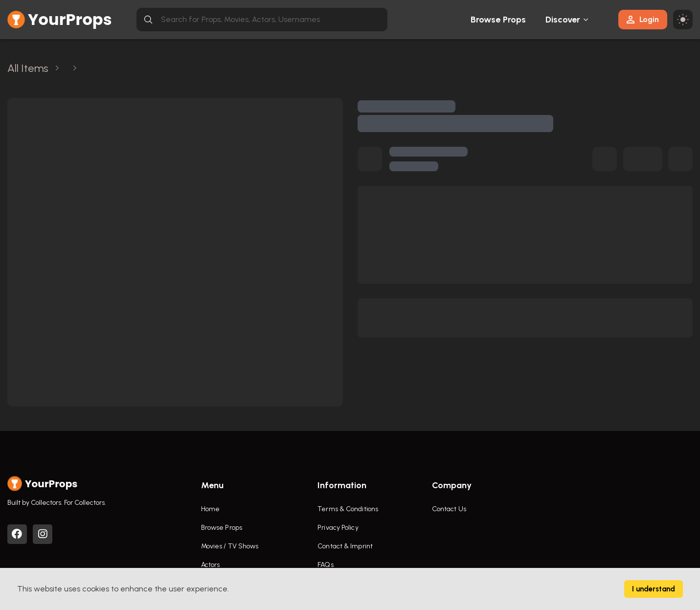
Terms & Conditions (348, 509)
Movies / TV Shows (230, 546)
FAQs (325, 565)
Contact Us (449, 509)
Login (643, 19)
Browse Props (498, 20)
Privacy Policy (338, 528)
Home (210, 509)
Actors (211, 565)
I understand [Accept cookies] (654, 589)
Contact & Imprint (345, 546)
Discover (563, 20)
